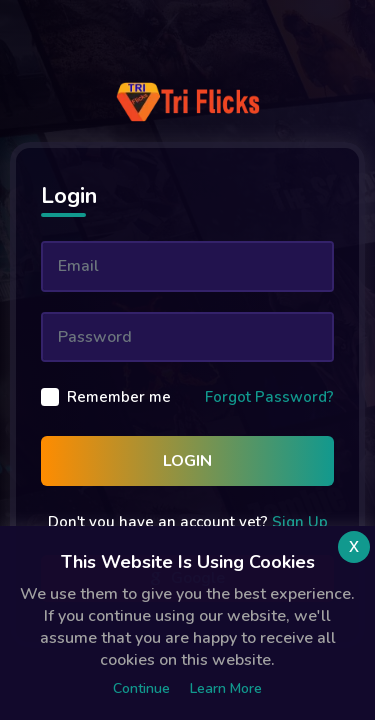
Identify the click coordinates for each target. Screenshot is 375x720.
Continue (141, 688)
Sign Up (300, 522)
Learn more (226, 688)
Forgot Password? (269, 397)
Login (187, 461)
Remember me (119, 397)
